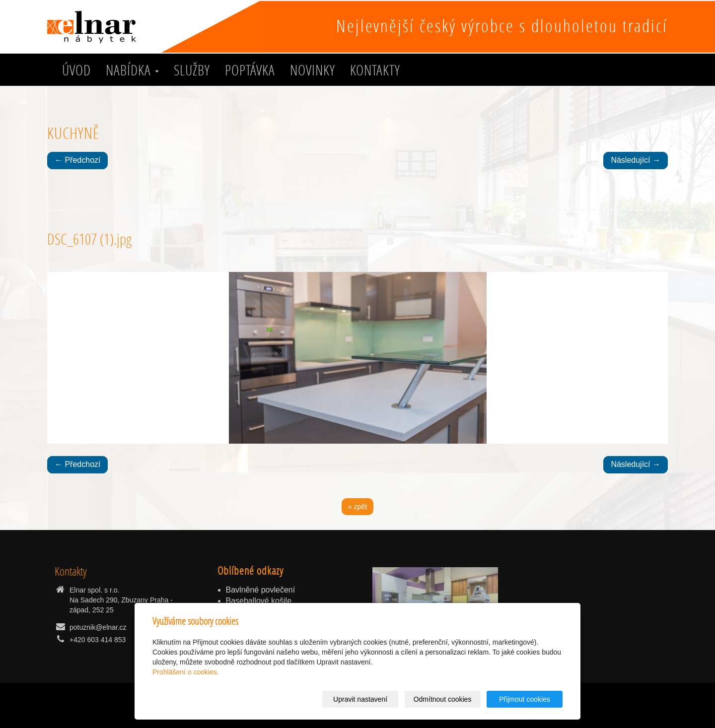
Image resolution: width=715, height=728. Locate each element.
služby (192, 70)
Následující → (636, 160)
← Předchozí (77, 160)
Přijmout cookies (525, 699)
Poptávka (250, 70)
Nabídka (132, 70)
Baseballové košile (259, 601)
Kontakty (375, 70)
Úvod (76, 70)
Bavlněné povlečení (261, 590)
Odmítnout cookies (443, 699)
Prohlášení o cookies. (186, 672)
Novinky (313, 70)
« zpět (357, 507)
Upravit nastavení (360, 699)
